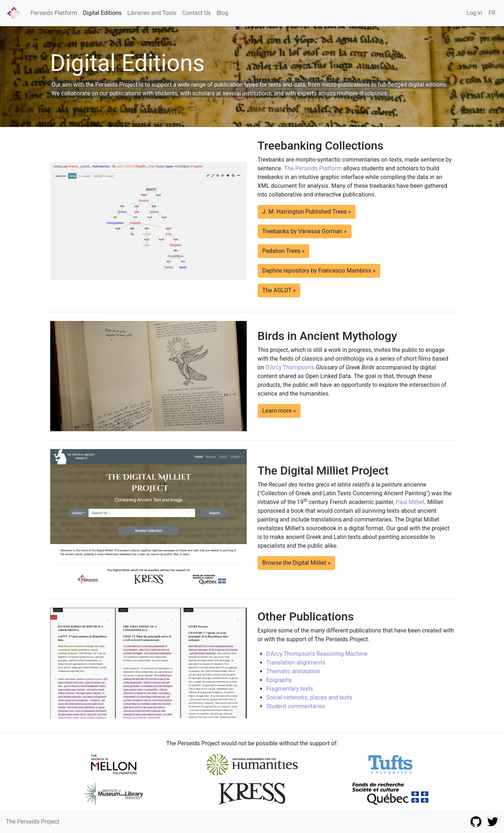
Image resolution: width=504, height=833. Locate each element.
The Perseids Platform (313, 168)
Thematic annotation (293, 671)
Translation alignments (296, 663)
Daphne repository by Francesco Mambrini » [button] (319, 271)
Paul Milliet (410, 502)
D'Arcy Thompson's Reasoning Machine (317, 654)
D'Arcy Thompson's (290, 367)
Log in (474, 13)
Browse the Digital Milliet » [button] (296, 563)
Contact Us (197, 13)
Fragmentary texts (290, 689)
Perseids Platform (54, 13)
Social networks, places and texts (309, 697)
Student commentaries (296, 706)
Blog (222, 13)
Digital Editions (102, 13)
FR (492, 13)
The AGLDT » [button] (279, 290)
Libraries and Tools (152, 13)
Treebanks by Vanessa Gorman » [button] (305, 231)
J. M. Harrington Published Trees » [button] (307, 212)
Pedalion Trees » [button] (284, 251)
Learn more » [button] (279, 411)
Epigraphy (279, 680)
